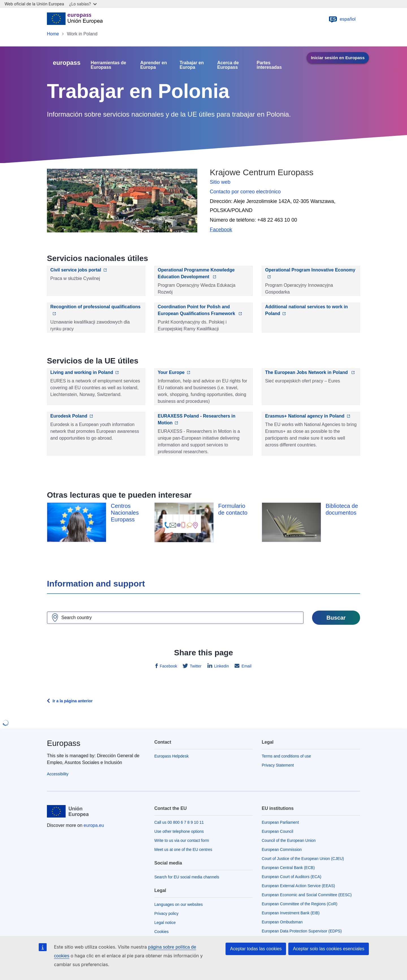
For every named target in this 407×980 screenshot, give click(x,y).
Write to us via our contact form (182, 840)
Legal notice (165, 923)
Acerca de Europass (228, 65)
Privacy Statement (278, 765)
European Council (277, 831)
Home (53, 34)
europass (67, 63)
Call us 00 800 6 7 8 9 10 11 (179, 822)
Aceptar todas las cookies (256, 949)
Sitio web (220, 182)
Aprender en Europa (153, 65)
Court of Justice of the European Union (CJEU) (303, 859)
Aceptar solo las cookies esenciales (329, 949)
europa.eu (94, 825)
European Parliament (280, 822)
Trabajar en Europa (192, 65)
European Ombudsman (282, 922)
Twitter (195, 666)
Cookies (162, 932)
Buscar (336, 618)
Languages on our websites (178, 904)
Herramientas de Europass (108, 65)
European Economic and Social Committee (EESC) (307, 895)
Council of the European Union (289, 840)
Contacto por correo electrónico (245, 192)
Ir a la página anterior (73, 701)
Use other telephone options (179, 831)
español (342, 19)
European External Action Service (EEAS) (298, 886)
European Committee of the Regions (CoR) (300, 904)
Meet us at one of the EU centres (183, 850)
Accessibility (58, 774)
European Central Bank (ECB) (288, 868)
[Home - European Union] (75, 19)
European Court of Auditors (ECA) (292, 877)
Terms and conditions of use (286, 756)
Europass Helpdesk (171, 756)
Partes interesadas (269, 65)
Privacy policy (166, 913)
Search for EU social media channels (187, 877)
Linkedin (221, 666)
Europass (64, 743)
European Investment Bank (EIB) (291, 913)
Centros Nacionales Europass (125, 513)
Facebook (168, 666)
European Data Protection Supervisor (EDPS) (302, 931)
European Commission (282, 850)
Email (246, 666)
